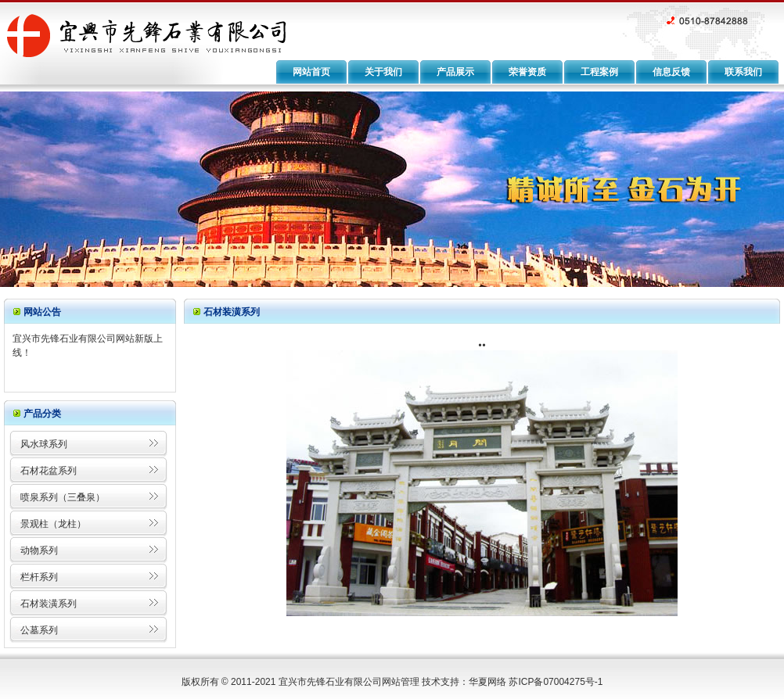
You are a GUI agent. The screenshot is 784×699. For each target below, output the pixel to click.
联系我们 (743, 72)
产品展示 (455, 72)
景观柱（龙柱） (53, 524)
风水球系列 (44, 444)
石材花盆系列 (49, 471)
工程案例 (599, 72)
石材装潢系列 (49, 604)
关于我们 (383, 72)
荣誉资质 (527, 72)
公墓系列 (39, 630)
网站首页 (311, 72)
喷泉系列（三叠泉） (63, 497)
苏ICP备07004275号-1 (556, 682)
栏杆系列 (39, 577)
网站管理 (401, 682)
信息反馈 (671, 72)
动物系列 (39, 550)
